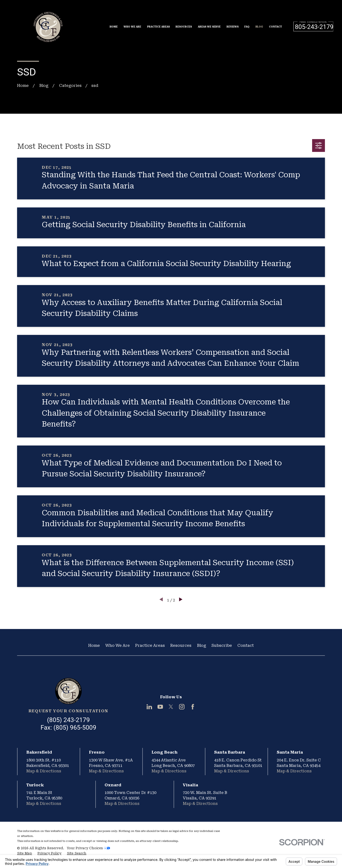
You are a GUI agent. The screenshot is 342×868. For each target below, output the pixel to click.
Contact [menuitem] (275, 27)
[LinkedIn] (149, 707)
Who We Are (118, 645)
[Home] (68, 691)
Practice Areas (150, 645)
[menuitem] (25, 853)
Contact (246, 645)
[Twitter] (171, 707)
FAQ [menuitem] (247, 27)
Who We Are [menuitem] (132, 27)
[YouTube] (160, 707)
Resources (181, 645)
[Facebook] (193, 707)
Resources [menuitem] (184, 27)
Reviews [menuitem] (233, 27)
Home (94, 645)
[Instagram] (182, 707)
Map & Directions (44, 771)
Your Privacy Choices (88, 848)
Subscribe (222, 645)
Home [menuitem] (114, 27)
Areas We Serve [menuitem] (209, 27)
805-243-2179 (314, 27)
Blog (202, 645)
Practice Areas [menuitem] (158, 27)
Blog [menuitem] (259, 27)
